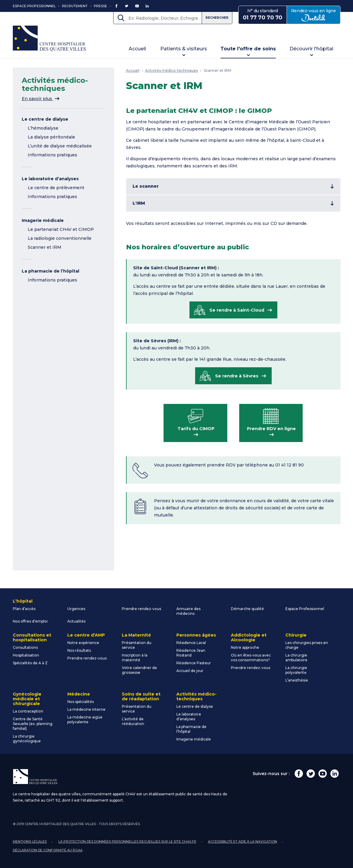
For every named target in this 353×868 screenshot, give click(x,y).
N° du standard (263, 15)
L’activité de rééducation (133, 721)
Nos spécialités (81, 702)
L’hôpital (23, 601)
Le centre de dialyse (45, 119)
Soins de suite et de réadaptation (141, 696)
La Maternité (136, 635)
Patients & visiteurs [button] (184, 49)
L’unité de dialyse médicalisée (60, 146)
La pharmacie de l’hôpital (50, 271)
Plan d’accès (24, 609)
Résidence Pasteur (194, 663)
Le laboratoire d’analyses (50, 179)
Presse (100, 6)
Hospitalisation (26, 655)
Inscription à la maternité (135, 658)
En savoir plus (41, 99)
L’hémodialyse (43, 128)
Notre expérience (83, 643)
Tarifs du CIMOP (196, 429)
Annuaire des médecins (188, 611)
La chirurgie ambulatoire (296, 658)
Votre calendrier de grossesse (139, 670)
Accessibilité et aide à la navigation (242, 841)
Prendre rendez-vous (141, 609)
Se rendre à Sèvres (237, 376)
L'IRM (139, 203)
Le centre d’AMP (86, 635)
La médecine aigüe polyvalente (85, 720)
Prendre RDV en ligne (271, 429)
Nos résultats (79, 650)
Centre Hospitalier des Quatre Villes (49, 39)
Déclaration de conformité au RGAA (48, 850)
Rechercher (217, 18)
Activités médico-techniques (171, 70)
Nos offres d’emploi (30, 621)
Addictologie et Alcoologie (249, 637)
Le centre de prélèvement (56, 188)
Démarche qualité (247, 609)
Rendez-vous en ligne (316, 15)
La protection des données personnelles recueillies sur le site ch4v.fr (127, 841)
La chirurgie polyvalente (296, 670)
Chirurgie (296, 635)
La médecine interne (86, 709)
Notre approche (245, 647)
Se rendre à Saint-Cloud (237, 310)
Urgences (76, 609)
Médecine (79, 694)
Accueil (137, 49)
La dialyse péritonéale (51, 137)
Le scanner (146, 186)
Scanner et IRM (45, 247)
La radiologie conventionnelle (60, 238)
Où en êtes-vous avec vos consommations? (251, 658)
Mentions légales (30, 841)
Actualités (76, 621)
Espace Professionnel (34, 6)
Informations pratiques (52, 155)
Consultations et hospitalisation (32, 637)
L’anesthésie (297, 680)
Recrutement (75, 6)
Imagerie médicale (43, 220)
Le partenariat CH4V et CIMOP (61, 229)
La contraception (28, 711)
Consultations (25, 647)
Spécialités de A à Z (30, 663)
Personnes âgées (196, 635)
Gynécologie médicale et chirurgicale (27, 699)
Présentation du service (137, 645)
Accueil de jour (190, 671)
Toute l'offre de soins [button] (248, 49)
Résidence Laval (191, 643)
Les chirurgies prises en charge (307, 645)
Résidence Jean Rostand (191, 653)
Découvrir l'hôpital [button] (311, 49)
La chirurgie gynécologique (27, 739)
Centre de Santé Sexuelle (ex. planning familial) (33, 724)
